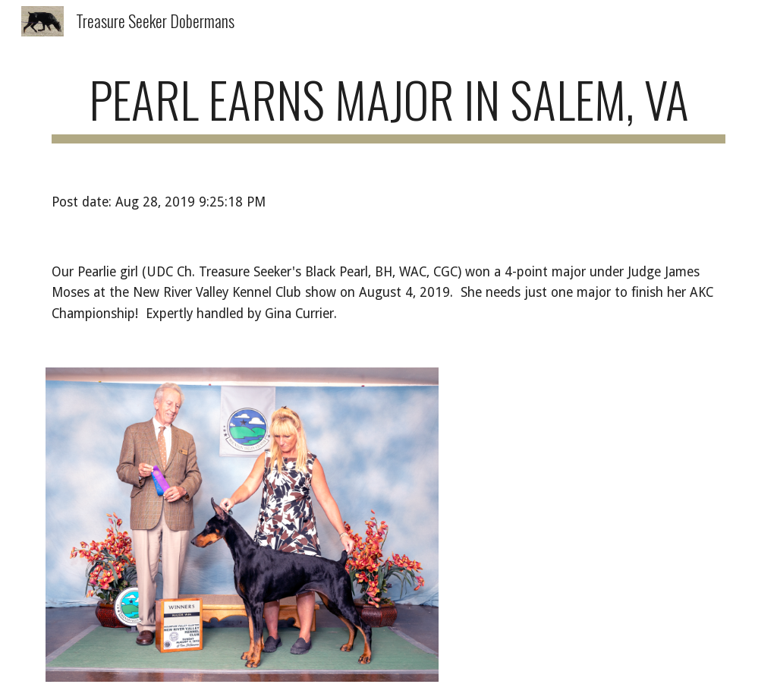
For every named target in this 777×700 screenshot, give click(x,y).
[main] (389, 107)
